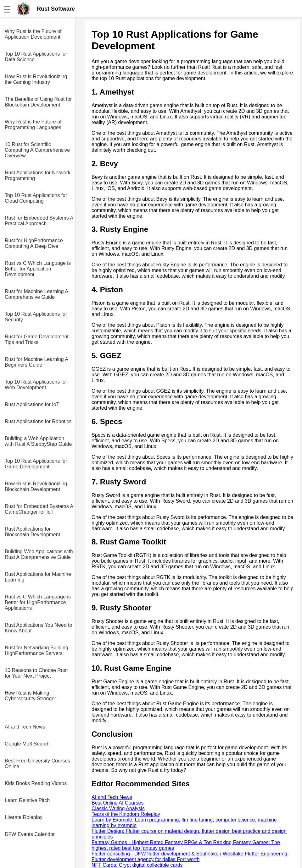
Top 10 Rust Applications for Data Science (36, 57)
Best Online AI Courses (117, 803)
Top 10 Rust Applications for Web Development (36, 385)
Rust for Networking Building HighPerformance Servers (36, 650)
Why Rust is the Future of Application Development (33, 34)
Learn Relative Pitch (27, 800)
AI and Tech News (25, 727)
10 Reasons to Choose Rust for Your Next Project (36, 673)
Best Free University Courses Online (37, 764)
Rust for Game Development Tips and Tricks (37, 339)
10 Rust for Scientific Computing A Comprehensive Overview (37, 150)
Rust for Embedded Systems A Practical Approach (39, 221)
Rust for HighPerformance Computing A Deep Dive (34, 243)
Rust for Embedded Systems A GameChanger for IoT (39, 509)
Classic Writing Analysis (118, 808)
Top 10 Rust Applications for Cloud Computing (36, 198)
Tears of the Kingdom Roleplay (126, 814)
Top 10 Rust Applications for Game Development (36, 464)
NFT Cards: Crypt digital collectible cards (137, 865)
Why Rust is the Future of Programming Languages (33, 125)
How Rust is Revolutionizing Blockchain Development (36, 486)
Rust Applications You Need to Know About (38, 628)
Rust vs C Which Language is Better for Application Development (38, 269)
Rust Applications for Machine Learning (38, 577)
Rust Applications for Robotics (38, 421)
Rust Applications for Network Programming (38, 175)
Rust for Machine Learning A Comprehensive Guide (36, 294)
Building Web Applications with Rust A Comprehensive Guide (39, 554)
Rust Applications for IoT (32, 404)
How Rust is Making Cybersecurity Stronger (31, 696)
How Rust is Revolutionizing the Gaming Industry (36, 79)
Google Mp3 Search (27, 744)
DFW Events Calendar (30, 834)
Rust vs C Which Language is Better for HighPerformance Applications (38, 602)
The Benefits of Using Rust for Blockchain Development (38, 102)
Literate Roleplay (24, 817)
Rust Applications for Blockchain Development (32, 532)
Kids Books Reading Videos (36, 783)
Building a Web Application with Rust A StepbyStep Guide (38, 441)
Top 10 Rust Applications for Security (36, 317)
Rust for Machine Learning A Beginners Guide (36, 362)
